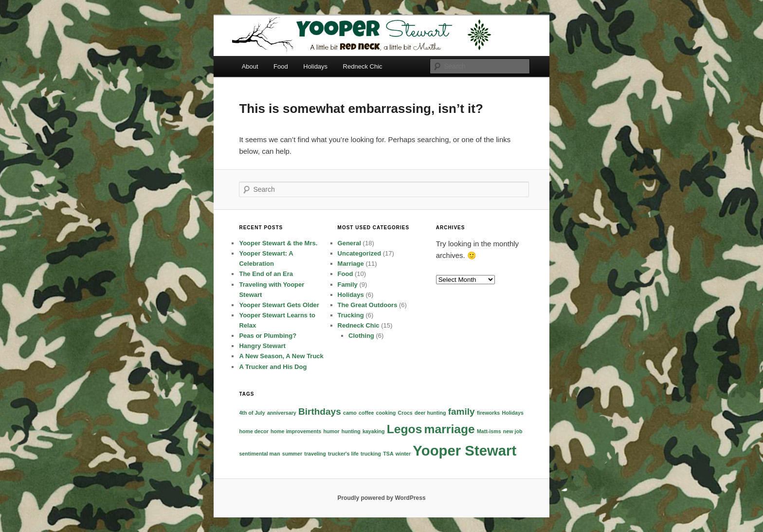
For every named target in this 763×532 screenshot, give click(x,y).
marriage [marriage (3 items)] (450, 429)
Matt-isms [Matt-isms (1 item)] (489, 431)
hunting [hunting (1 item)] (351, 431)
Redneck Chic (363, 66)
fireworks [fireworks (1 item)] (488, 413)
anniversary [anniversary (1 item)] (282, 413)
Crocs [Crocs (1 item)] (405, 413)
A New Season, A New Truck (281, 356)
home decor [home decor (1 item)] (254, 431)
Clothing (361, 336)
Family (348, 284)
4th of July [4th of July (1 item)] (252, 413)
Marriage (351, 264)
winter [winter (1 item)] (403, 454)
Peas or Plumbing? (268, 336)
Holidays (315, 66)
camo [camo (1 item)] (350, 413)
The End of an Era (266, 274)
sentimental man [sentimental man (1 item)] (259, 454)
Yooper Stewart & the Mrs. (278, 243)
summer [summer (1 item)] (292, 454)
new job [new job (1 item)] (513, 431)
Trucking (351, 315)
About (250, 66)
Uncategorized (360, 253)
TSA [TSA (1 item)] (388, 454)
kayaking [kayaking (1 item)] (374, 431)
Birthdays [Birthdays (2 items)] (320, 412)
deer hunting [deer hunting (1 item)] (430, 413)
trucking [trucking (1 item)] (371, 454)
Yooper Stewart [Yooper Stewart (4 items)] (464, 450)
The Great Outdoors (368, 305)
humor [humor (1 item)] (331, 431)
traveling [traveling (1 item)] (315, 454)
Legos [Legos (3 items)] (405, 429)
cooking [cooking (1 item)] (386, 413)
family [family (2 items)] (462, 412)
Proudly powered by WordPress (381, 498)
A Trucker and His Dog (273, 367)
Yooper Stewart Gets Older (279, 305)
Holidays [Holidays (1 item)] (512, 413)
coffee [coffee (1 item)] (366, 413)
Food (281, 66)
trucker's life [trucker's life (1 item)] (343, 454)
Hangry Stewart (262, 346)
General (349, 243)
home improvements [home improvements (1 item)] (296, 431)
